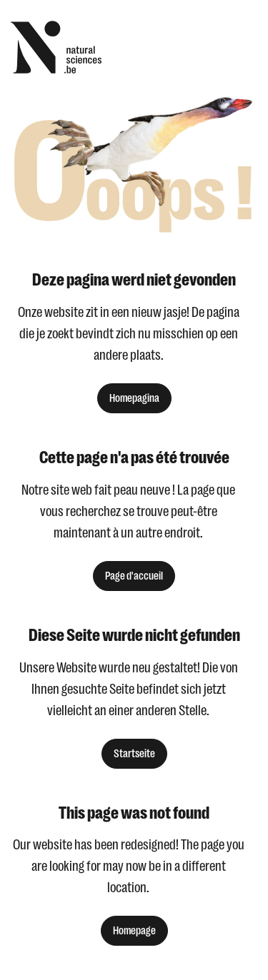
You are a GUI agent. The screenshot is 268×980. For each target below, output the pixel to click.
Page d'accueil (134, 576)
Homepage (134, 931)
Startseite (134, 754)
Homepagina (134, 398)
